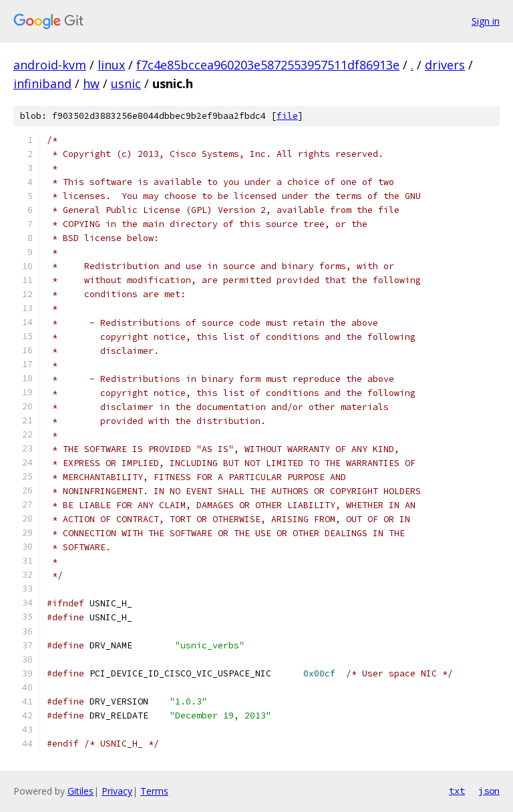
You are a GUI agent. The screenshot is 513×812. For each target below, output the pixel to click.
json (489, 791)
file (287, 116)
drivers (445, 65)
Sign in (486, 21)
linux (111, 65)
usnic (126, 83)
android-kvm (50, 65)
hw (91, 83)
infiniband (42, 83)
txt (457, 791)
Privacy (117, 791)
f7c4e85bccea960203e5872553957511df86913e (268, 65)
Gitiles (80, 791)
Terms (154, 791)
